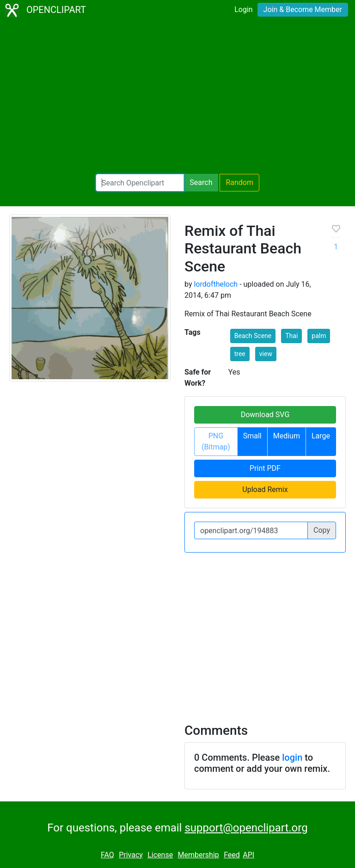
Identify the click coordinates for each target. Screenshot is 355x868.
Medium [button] (287, 436)
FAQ (107, 855)
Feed (232, 855)
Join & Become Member (303, 9)
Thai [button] (291, 336)
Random (239, 182)
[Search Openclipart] (140, 183)
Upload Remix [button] (265, 489)
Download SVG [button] (265, 415)
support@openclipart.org (246, 828)
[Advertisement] (177, 97)
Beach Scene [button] (253, 336)
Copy (322, 530)
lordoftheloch (216, 284)
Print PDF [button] (265, 468)
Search (201, 182)
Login (243, 9)
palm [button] (319, 336)
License (160, 855)
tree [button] (240, 354)
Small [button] (252, 436)
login (292, 757)
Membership (198, 855)
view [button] (266, 354)
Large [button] (321, 436)
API (248, 855)
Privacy (131, 855)
